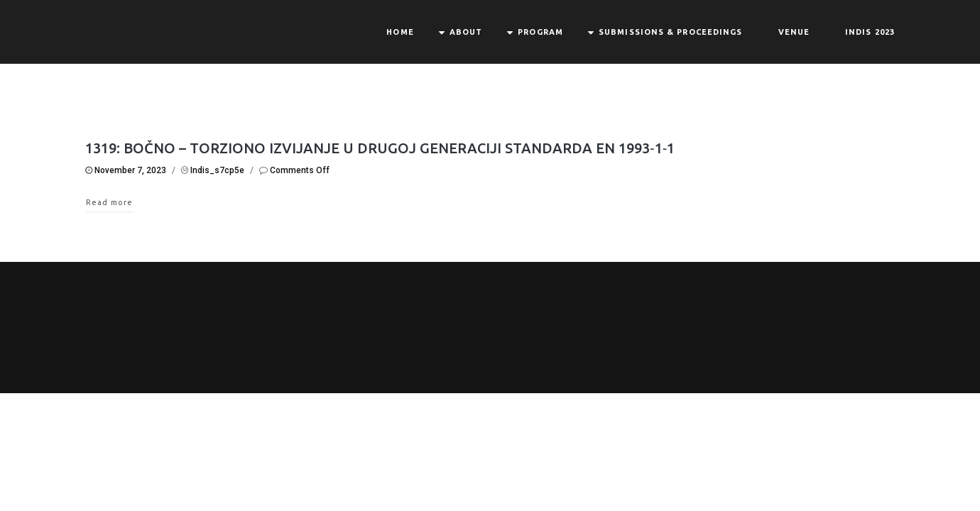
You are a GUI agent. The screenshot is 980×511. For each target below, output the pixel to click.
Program (540, 32)
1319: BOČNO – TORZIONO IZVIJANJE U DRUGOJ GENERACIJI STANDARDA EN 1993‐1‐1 (380, 148)
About (466, 32)
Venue (794, 32)
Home (400, 32)
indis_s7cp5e (217, 170)
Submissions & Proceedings (671, 32)
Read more (109, 202)
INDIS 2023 (870, 32)
